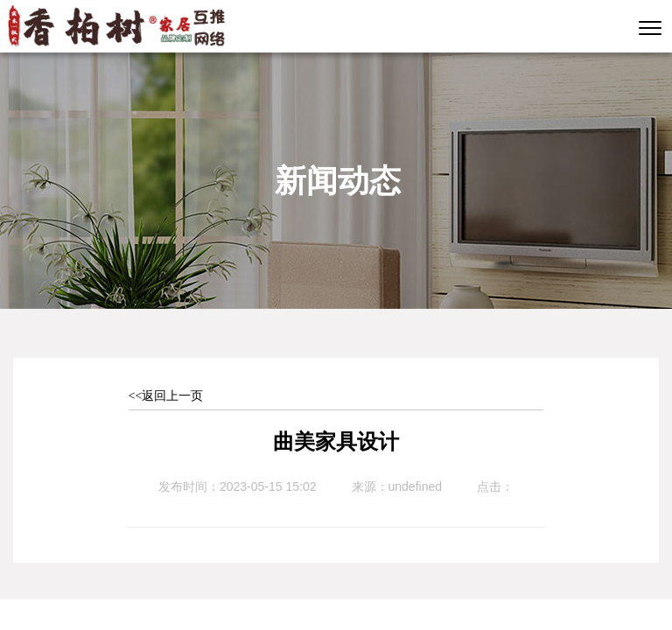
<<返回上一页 (166, 396)
